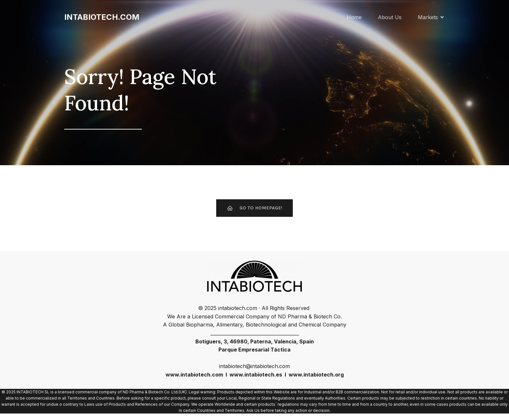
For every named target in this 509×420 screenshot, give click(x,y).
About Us (390, 18)
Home (354, 18)
